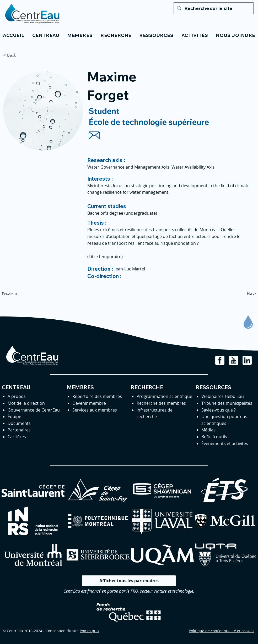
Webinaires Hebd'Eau (223, 396)
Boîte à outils (214, 437)
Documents (19, 423)
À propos (17, 396)
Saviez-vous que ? (219, 410)
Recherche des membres (161, 403)
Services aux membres (95, 410)
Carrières (17, 437)
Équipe (14, 417)
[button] (46, 35)
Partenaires (19, 430)
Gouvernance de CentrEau (34, 410)
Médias (208, 430)
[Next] (243, 294)
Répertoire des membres (97, 396)
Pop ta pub (89, 631)
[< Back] (20, 55)
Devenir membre (89, 403)
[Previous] (19, 294)
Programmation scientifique (164, 396)
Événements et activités (225, 443)
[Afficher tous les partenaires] (129, 581)
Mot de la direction (26, 403)
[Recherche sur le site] (213, 8)
